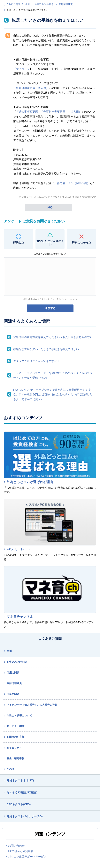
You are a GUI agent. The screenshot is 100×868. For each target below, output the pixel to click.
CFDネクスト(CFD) (19, 804)
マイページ (23, 69)
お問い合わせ (16, 846)
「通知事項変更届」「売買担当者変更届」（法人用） (49, 112)
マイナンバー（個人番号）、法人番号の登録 (32, 705)
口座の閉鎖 (13, 694)
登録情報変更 (66, 4)
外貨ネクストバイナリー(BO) (25, 816)
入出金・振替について (19, 715)
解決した (19, 243)
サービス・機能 (15, 726)
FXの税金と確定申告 (21, 851)
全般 (27, 4)
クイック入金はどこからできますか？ (36, 361)
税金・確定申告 (15, 758)
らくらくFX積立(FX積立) (22, 792)
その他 (10, 769)
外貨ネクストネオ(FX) (20, 780)
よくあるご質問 (12, 4)
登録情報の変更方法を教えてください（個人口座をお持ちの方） (53, 337)
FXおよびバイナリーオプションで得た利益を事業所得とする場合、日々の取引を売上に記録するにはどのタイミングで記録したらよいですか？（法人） (53, 394)
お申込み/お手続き (44, 4)
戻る (50, 207)
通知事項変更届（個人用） (32, 88)
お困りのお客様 (15, 737)
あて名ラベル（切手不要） (73, 183)
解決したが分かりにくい (50, 243)
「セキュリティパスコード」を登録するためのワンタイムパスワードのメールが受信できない (53, 375)
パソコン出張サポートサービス (27, 857)
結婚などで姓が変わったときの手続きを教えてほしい (46, 349)
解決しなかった (81, 243)
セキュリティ (14, 748)
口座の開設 (13, 673)
